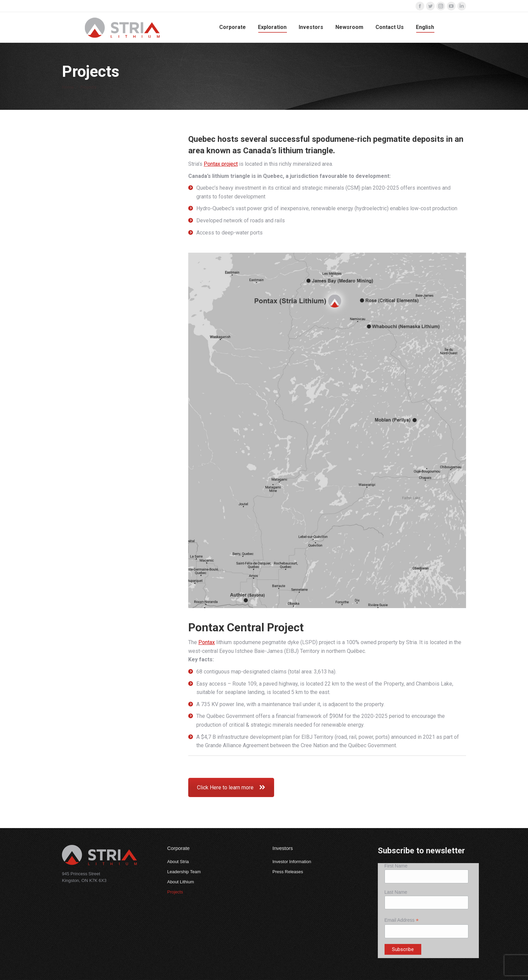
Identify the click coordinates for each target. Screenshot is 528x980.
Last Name (396, 892)
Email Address (402, 920)
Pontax (207, 642)
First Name (396, 866)
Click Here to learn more (231, 787)
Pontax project (221, 164)
